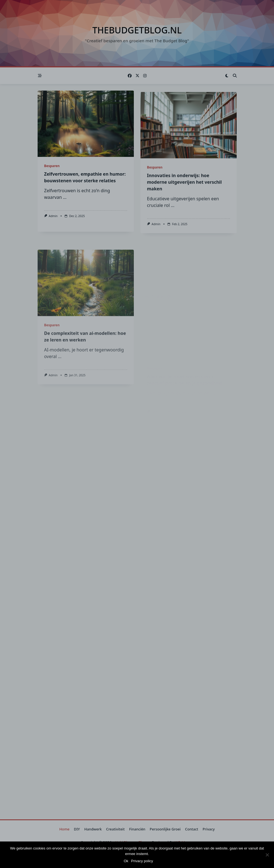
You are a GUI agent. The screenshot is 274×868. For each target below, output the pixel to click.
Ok (126, 861)
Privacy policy (142, 861)
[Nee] (267, 855)
